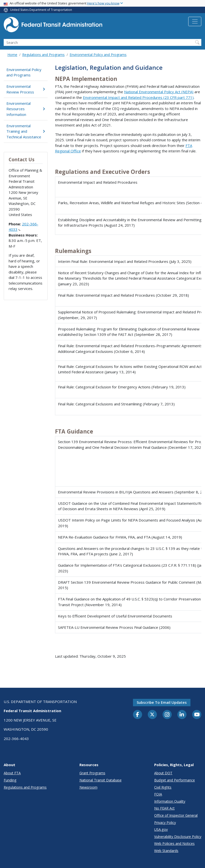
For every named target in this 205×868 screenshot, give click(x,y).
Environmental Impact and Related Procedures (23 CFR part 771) (138, 97)
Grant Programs (92, 773)
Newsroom (88, 787)
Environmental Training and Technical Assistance (26, 131)
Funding (10, 780)
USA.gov (161, 829)
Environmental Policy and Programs (98, 55)
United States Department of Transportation (41, 10)
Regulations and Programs (43, 55)
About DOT (163, 773)
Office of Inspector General (176, 815)
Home (12, 55)
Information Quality (170, 801)
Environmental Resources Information (26, 109)
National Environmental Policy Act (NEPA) (159, 92)
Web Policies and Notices (174, 843)
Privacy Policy (165, 823)
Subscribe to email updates (162, 702)
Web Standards (166, 851)
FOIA (158, 794)
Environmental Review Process (26, 89)
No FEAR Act (164, 808)
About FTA (12, 773)
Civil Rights (163, 787)
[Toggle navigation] (195, 21)
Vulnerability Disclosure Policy (178, 837)
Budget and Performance (175, 780)
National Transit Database (101, 780)
